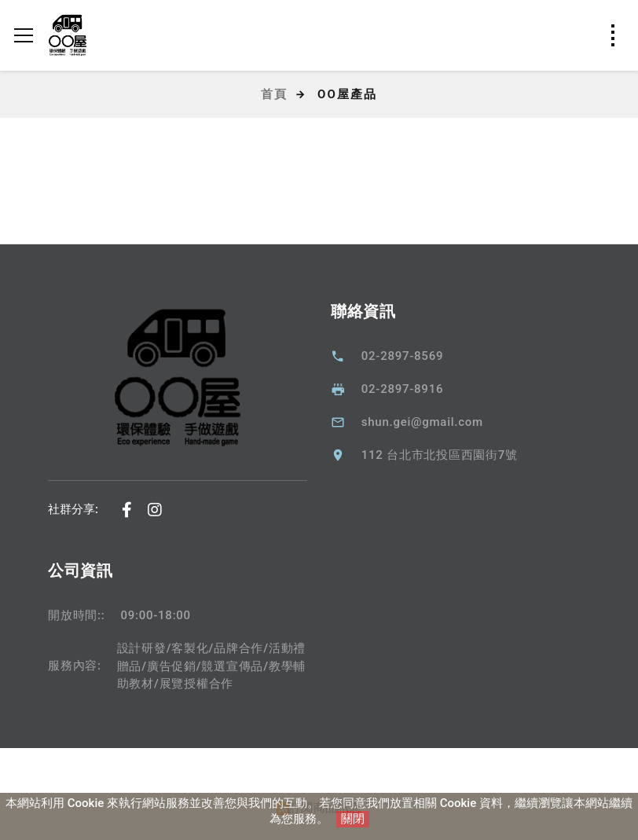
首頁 (274, 94)
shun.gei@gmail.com (422, 422)
